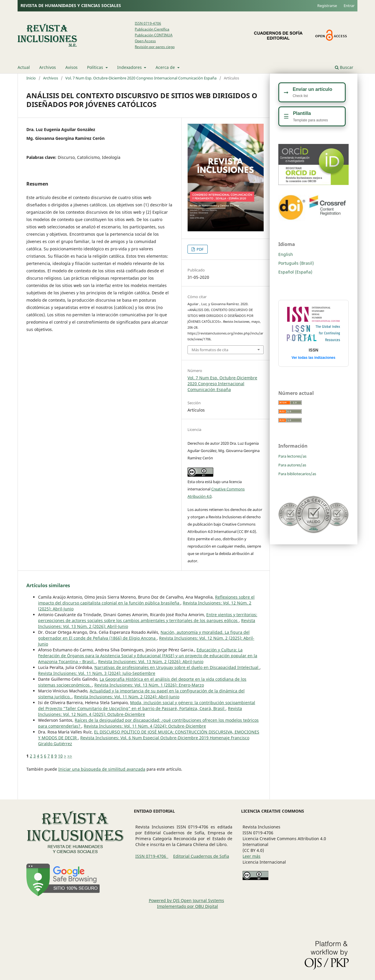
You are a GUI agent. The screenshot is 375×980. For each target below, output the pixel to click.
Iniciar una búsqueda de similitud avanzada (102, 769)
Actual (24, 67)
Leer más (252, 856)
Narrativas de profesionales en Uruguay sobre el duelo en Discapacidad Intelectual (177, 667)
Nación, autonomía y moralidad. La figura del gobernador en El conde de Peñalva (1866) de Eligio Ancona (144, 635)
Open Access (145, 41)
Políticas (96, 67)
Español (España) (295, 272)
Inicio (31, 78)
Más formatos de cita (210, 350)
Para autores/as (292, 465)
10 (60, 756)
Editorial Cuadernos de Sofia (201, 856)
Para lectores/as (292, 456)
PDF (200, 249)
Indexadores (130, 67)
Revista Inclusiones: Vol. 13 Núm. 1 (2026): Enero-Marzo (149, 685)
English (286, 254)
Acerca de (166, 67)
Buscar (344, 67)
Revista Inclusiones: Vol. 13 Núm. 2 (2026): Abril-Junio (151, 661)
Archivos (48, 67)
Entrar (349, 6)
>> (70, 756)
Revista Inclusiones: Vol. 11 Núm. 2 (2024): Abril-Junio (127, 697)
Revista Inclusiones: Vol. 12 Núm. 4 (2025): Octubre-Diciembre (140, 711)
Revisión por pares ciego (155, 47)
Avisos (71, 67)
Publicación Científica (152, 29)
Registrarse (327, 6)
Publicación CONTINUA (154, 35)
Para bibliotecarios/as (297, 474)
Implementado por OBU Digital (187, 906)
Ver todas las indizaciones (313, 358)
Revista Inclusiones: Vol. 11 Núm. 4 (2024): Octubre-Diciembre (145, 726)
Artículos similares (48, 585)
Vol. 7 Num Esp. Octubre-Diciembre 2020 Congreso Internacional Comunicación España (141, 78)
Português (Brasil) (296, 263)
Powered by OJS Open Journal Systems (186, 900)
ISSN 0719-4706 (148, 23)
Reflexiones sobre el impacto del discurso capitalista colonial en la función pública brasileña (146, 600)
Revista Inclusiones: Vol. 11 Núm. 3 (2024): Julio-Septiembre (97, 673)
